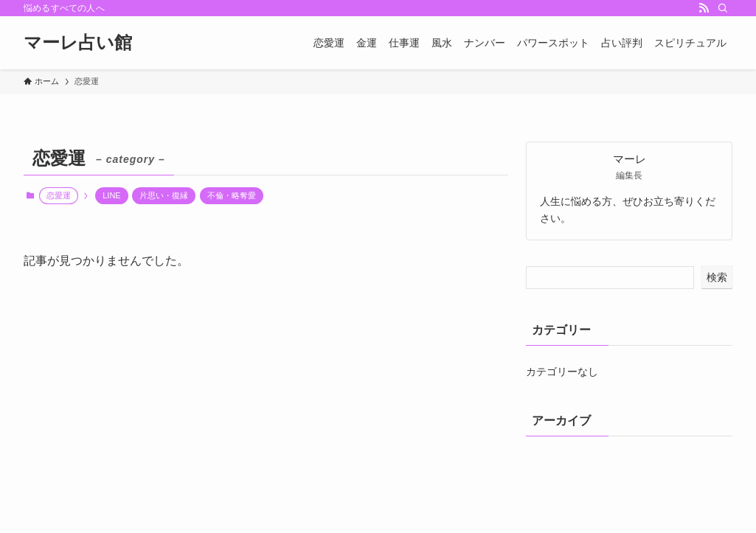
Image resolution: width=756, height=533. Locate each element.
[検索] (723, 8)
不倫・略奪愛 (232, 195)
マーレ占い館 (78, 43)
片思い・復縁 (164, 195)
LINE (111, 195)
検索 (717, 277)
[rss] (704, 8)
